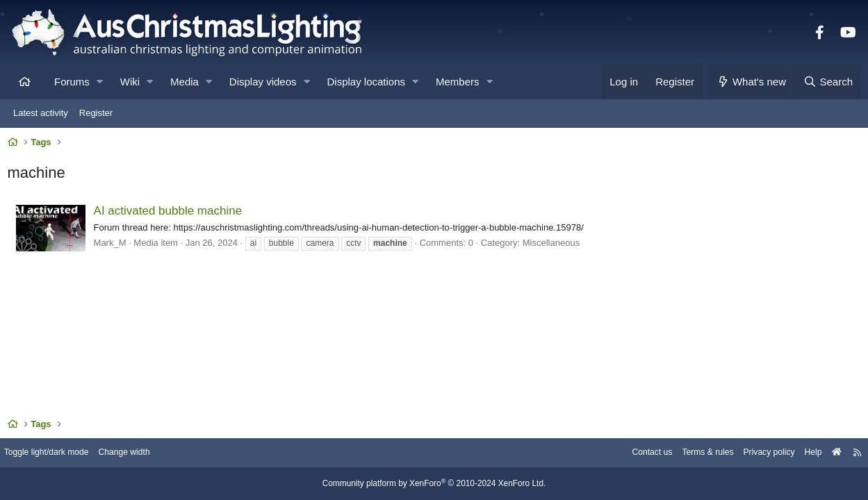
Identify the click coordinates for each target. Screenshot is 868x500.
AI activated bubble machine (171, 214)
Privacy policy (755, 453)
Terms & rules (690, 453)
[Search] (828, 82)
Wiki (130, 82)
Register (96, 113)
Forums (72, 82)
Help (802, 453)
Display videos (263, 82)
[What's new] (752, 82)
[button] (100, 82)
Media (185, 82)
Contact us (630, 453)
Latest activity (41, 113)
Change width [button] (142, 453)
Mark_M (113, 245)
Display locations (367, 82)
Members (458, 82)
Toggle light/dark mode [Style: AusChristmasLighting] (59, 453)
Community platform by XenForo (434, 484)
